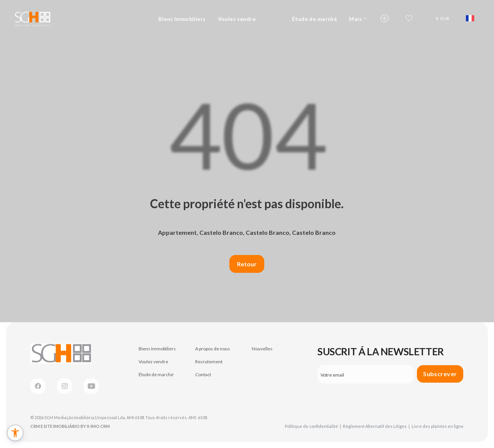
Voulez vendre (237, 19)
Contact (203, 374)
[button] (15, 433)
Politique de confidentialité (313, 426)
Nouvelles (262, 349)
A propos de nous (213, 349)
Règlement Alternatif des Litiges (376, 426)
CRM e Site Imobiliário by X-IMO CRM (70, 426)
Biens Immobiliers (182, 19)
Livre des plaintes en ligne (438, 426)
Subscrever (440, 374)
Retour (247, 264)
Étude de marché (314, 19)
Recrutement (209, 362)
